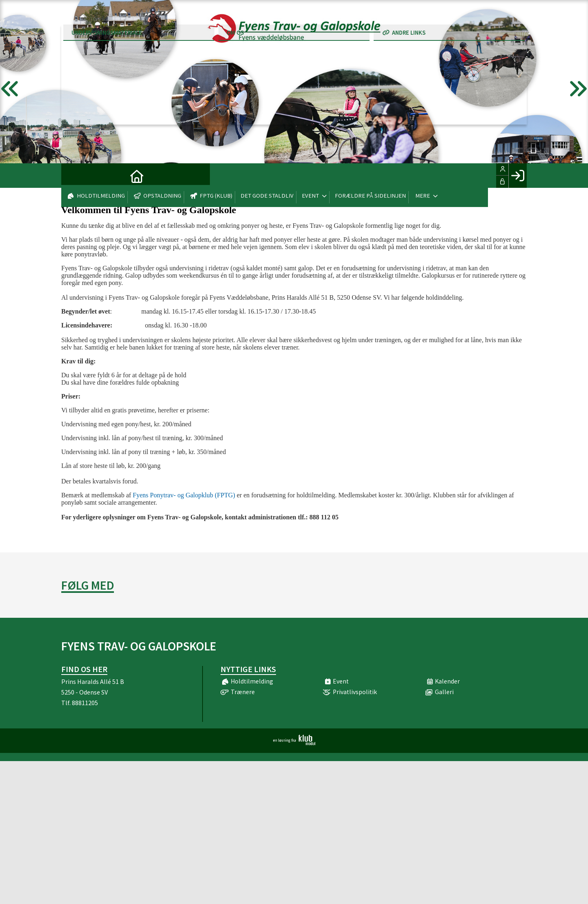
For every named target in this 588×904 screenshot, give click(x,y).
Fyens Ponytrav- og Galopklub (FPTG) (184, 495)
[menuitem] (73, 176)
